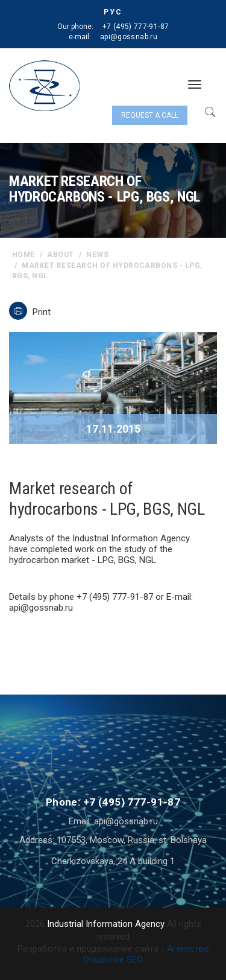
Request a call (150, 115)
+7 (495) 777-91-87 (136, 27)
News (97, 255)
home (24, 255)
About (60, 255)
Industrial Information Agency (106, 924)
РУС (113, 12)
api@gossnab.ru (129, 37)
